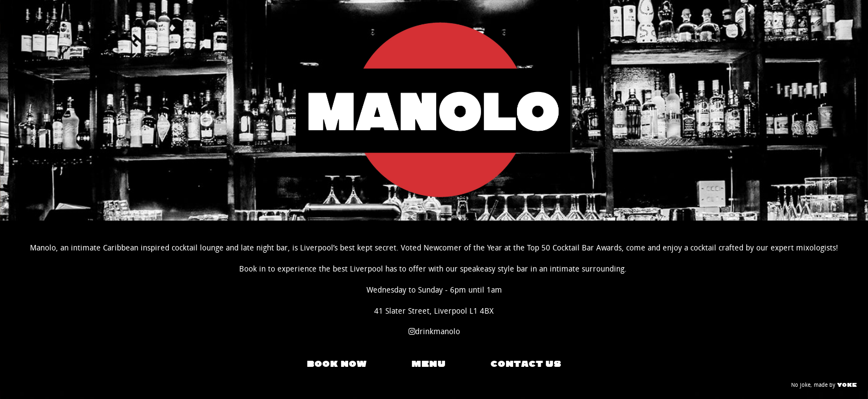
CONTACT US (526, 364)
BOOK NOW (337, 364)
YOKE (847, 385)
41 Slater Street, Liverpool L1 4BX (434, 311)
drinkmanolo (434, 332)
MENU (428, 364)
